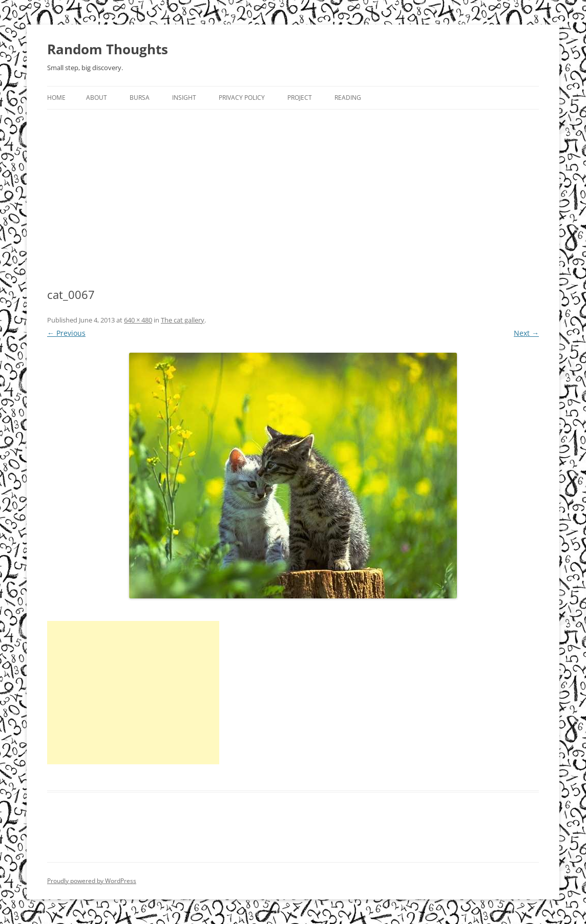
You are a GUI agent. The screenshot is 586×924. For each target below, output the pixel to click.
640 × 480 (138, 320)
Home (56, 98)
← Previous (66, 333)
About (97, 98)
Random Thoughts (108, 49)
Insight (184, 98)
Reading (348, 98)
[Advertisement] (293, 186)
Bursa (140, 98)
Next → (526, 333)
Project (300, 98)
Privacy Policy (242, 98)
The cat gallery (183, 320)
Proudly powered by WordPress (92, 881)
